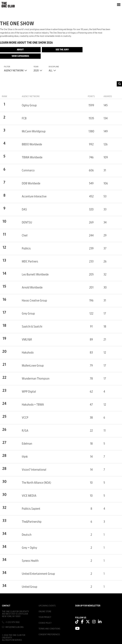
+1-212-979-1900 (12, 622)
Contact (6, 606)
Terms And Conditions (49, 629)
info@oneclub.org (15, 627)
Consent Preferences (49, 634)
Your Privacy (45, 617)
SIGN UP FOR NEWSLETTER (88, 606)
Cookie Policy (45, 623)
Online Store (45, 611)
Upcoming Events (47, 606)
